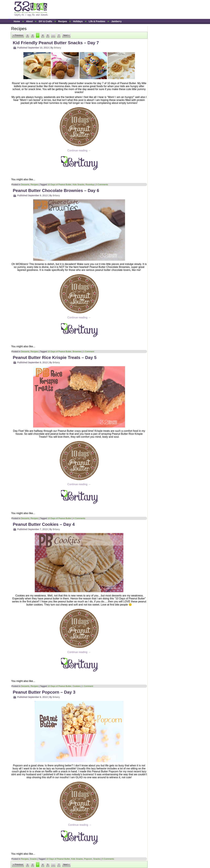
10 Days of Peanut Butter (59, 184)
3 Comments (102, 184)
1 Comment (89, 351)
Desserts (25, 184)
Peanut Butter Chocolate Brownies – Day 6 (56, 190)
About (29, 21)
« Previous (18, 35)
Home (17, 21)
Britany (58, 48)
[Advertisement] (114, 10)
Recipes (63, 21)
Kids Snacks (78, 184)
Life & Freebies (97, 21)
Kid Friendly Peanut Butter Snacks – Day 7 (56, 43)
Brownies (77, 351)
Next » (66, 35)
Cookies (76, 686)
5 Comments (108, 859)
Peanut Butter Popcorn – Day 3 (44, 692)
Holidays (78, 21)
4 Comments (79, 518)
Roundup (90, 184)
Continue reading (79, 150)
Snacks (33, 859)
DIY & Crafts (45, 21)
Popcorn (88, 859)
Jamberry (116, 21)
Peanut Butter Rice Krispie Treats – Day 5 (55, 357)
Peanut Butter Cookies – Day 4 (44, 524)
